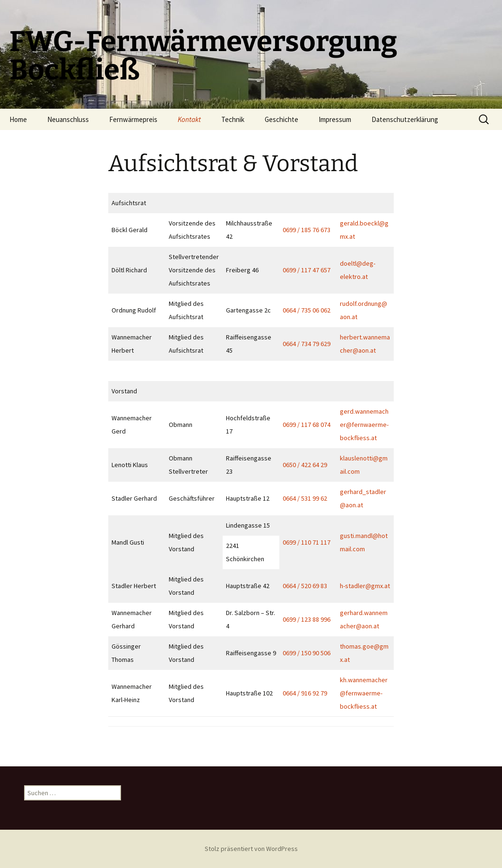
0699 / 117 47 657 (307, 270)
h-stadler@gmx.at (365, 586)
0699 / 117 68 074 (307, 425)
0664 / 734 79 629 (307, 344)
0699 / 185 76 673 (307, 230)
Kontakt (189, 119)
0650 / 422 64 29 (305, 465)
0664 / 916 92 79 (305, 693)
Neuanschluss (68, 119)
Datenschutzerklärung (405, 119)
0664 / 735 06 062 (307, 310)
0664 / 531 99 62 (305, 498)
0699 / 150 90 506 (307, 653)
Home (18, 119)
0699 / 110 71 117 (307, 542)
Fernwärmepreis (133, 119)
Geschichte (281, 119)
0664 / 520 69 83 (305, 586)
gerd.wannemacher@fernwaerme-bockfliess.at (364, 425)
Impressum (335, 119)
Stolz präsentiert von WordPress (251, 849)
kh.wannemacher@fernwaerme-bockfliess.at (364, 693)
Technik (233, 119)
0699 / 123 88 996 (307, 619)
